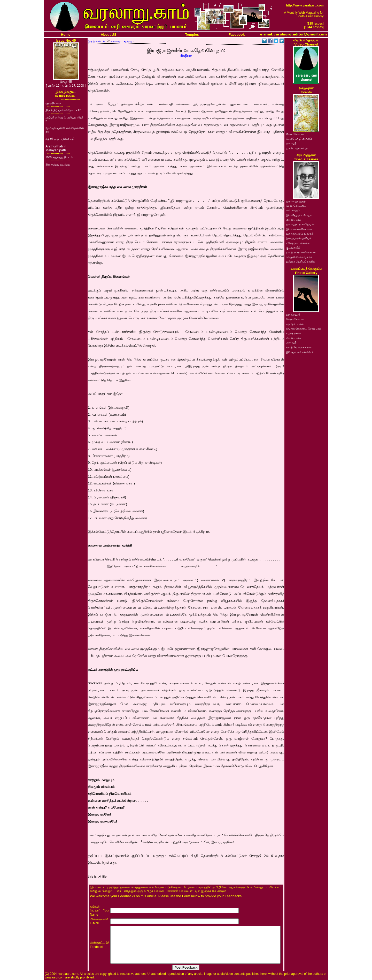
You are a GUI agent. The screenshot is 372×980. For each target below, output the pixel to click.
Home (66, 35)
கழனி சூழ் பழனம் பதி (60, 139)
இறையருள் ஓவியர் (299, 238)
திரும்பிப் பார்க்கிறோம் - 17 (63, 110)
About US (109, 35)
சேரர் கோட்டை (296, 134)
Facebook (237, 35)
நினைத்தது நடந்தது (58, 164)
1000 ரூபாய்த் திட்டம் (59, 157)
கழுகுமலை (293, 333)
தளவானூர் (293, 315)
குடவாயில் (293, 248)
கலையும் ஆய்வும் (122, 41)
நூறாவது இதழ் (296, 201)
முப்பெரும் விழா (297, 148)
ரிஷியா (186, 56)
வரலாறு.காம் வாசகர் (300, 234)
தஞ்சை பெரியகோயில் (301, 261)
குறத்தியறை (53, 103)
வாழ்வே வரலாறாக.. (300, 347)
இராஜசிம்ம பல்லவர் (300, 352)
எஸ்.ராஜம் (293, 210)
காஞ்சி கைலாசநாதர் (299, 257)
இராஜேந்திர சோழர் (299, 215)
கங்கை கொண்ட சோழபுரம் (304, 328)
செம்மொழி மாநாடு (299, 139)
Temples (192, 35)
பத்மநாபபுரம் (295, 324)
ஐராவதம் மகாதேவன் (300, 224)
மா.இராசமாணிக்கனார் (301, 252)
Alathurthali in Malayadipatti (56, 148)
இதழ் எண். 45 (97, 41)
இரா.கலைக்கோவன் (299, 229)
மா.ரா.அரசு (293, 220)
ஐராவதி (291, 143)
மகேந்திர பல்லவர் (298, 243)
